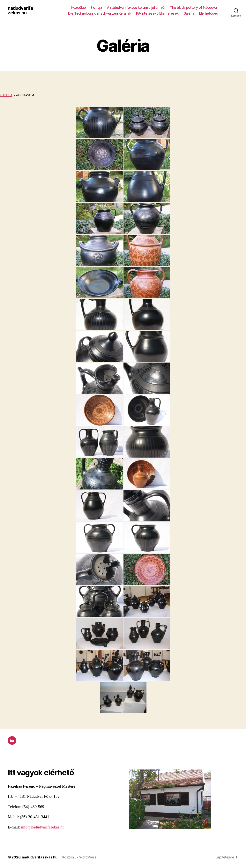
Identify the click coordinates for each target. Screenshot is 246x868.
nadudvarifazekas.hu (20, 11)
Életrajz (96, 7)
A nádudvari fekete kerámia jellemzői (136, 7)
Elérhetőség (209, 13)
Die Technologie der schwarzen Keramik (100, 13)
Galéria (189, 13)
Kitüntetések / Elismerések (157, 13)
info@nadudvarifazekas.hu (43, 827)
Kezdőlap (78, 7)
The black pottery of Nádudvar (194, 7)
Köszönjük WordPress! (80, 857)
